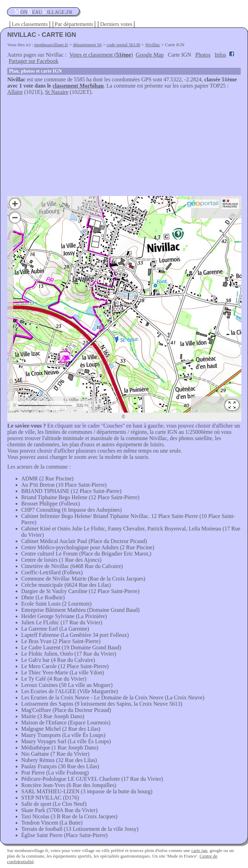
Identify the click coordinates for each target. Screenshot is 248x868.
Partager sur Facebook (34, 61)
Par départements (74, 24)
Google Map (150, 55)
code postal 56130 (123, 45)
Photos (203, 55)
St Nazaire (57, 92)
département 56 (87, 45)
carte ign (199, 850)
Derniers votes (116, 24)
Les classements (30, 24)
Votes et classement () (101, 55)
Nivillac (153, 45)
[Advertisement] (124, 147)
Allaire (15, 92)
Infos (220, 55)
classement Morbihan (78, 86)
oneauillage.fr (43, 11)
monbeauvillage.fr (51, 45)
